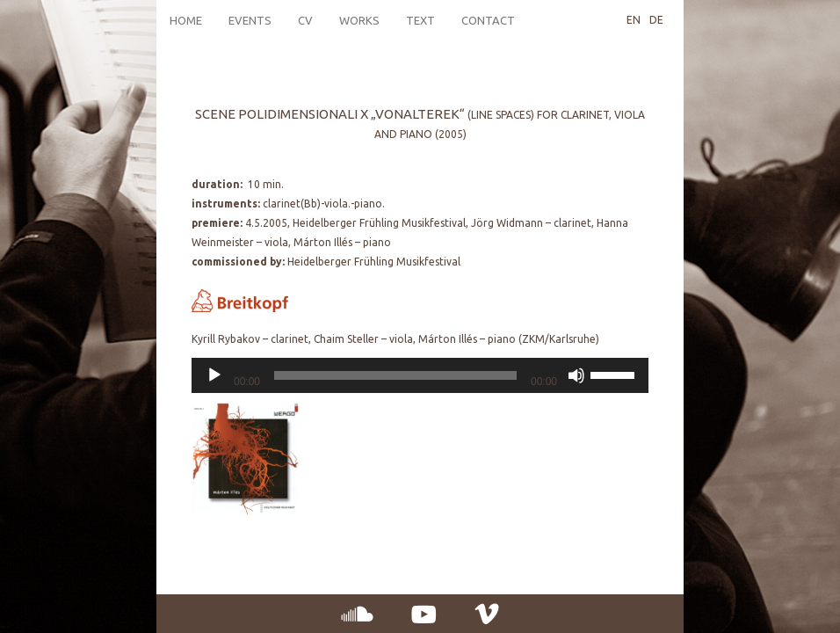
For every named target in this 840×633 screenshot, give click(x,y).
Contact (488, 20)
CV (305, 20)
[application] (420, 375)
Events (250, 20)
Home (186, 20)
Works (359, 20)
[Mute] (576, 375)
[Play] (214, 375)
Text (420, 20)
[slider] (395, 375)
